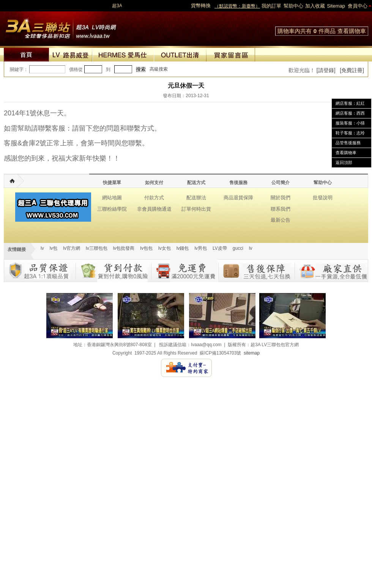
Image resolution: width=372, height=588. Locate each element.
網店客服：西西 (350, 113)
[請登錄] (326, 70)
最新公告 (281, 220)
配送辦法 (196, 198)
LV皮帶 (220, 248)
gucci (238, 248)
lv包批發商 (124, 248)
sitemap (252, 353)
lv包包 (146, 248)
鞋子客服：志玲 (350, 133)
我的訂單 (271, 6)
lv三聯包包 (97, 248)
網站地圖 (112, 198)
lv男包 (201, 248)
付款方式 (154, 198)
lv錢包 (183, 248)
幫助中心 (293, 6)
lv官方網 (72, 248)
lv (42, 248)
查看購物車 (352, 31)
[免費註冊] (352, 70)
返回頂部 (344, 162)
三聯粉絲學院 (112, 209)
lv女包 (165, 248)
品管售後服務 (348, 143)
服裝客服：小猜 (350, 123)
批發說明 (323, 198)
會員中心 (358, 6)
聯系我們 (281, 209)
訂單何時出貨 (196, 209)
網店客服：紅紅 (350, 103)
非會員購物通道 (154, 209)
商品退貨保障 (238, 198)
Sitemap (336, 6)
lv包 (61, 27)
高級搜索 (159, 69)
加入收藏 (315, 6)
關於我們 (281, 198)
